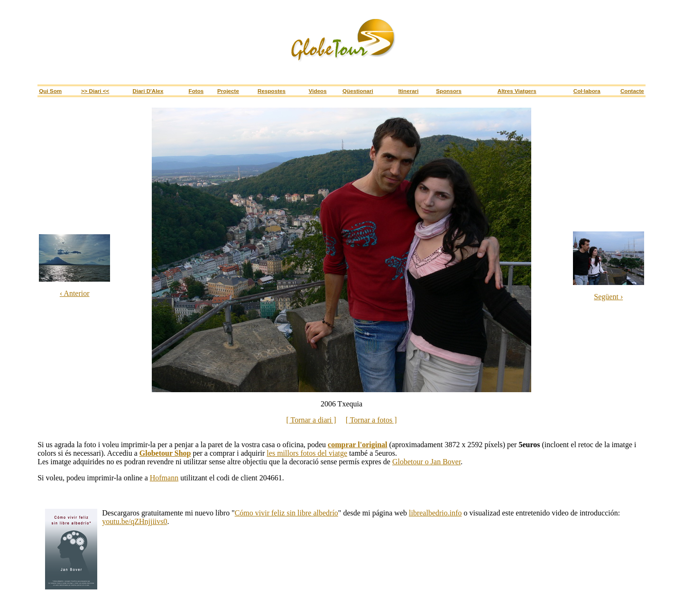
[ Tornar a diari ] (311, 420)
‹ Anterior (75, 293)
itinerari (409, 91)
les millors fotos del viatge (307, 453)
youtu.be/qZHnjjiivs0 (134, 521)
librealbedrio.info (435, 513)
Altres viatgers (517, 91)
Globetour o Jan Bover (426, 462)
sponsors (449, 91)
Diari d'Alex (148, 91)
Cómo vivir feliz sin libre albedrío (286, 513)
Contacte (632, 91)
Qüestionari (358, 91)
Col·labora (587, 91)
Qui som (50, 91)
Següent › (608, 297)
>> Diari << (95, 91)
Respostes (272, 91)
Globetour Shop (165, 453)
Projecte (228, 91)
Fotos (196, 91)
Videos (318, 91)
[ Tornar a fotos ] (371, 420)
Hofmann (164, 478)
